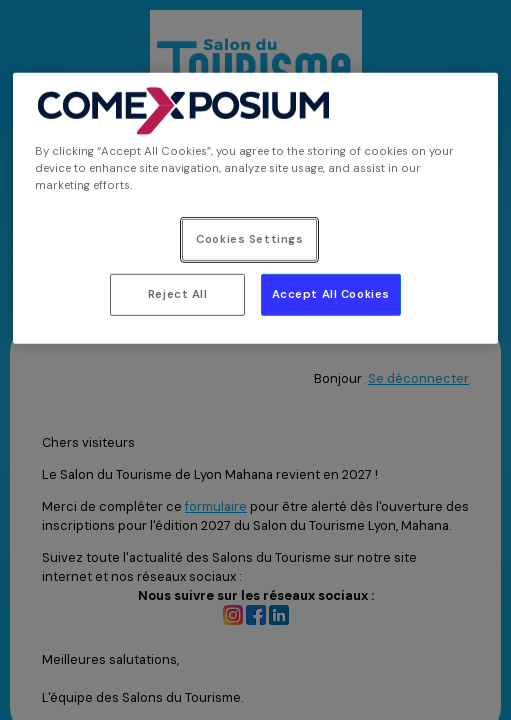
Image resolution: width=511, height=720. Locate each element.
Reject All (178, 294)
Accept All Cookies (331, 294)
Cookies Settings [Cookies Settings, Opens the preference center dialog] (249, 239)
